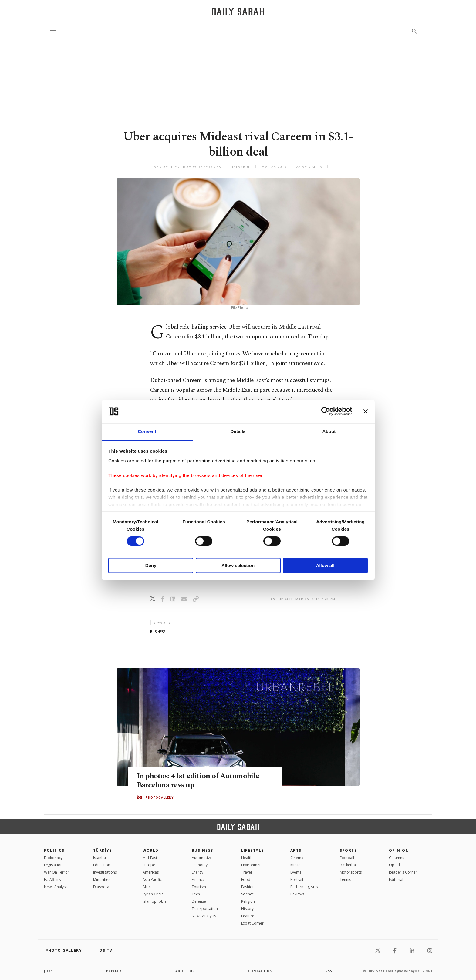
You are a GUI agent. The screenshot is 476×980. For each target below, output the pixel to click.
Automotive (202, 858)
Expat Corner (252, 923)
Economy (200, 865)
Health (247, 858)
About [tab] (329, 431)
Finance (198, 879)
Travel (246, 872)
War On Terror (57, 872)
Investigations (105, 872)
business (158, 631)
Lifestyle (253, 850)
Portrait (297, 879)
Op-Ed (394, 865)
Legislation (53, 865)
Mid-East (150, 858)
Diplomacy (53, 858)
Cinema (297, 858)
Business (203, 850)
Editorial (396, 879)
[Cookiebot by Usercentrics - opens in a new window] (326, 411)
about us (185, 971)
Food (246, 879)
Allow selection (238, 565)
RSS (329, 971)
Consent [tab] (147, 431)
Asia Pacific (152, 879)
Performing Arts (304, 887)
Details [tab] (238, 431)
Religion (248, 901)
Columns (397, 858)
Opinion (399, 850)
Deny (151, 565)
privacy (114, 971)
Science (248, 894)
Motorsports (351, 872)
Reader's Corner (403, 872)
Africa (148, 887)
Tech (196, 894)
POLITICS (54, 850)
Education (102, 865)
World (151, 850)
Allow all (325, 565)
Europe (149, 865)
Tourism (199, 887)
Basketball (349, 865)
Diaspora (101, 887)
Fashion (248, 887)
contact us (260, 971)
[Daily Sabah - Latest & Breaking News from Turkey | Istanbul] (238, 12)
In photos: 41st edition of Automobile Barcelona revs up (198, 781)
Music (295, 865)
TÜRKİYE (103, 850)
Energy (197, 872)
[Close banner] (366, 411)
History (247, 909)
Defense (199, 901)
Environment (252, 865)
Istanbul (100, 858)
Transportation (205, 909)
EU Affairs (52, 879)
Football (347, 858)
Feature (248, 916)
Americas (151, 872)
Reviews (297, 894)
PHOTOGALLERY (160, 797)
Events (296, 872)
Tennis (345, 879)
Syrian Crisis (153, 894)
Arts (296, 850)
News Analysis (56, 887)
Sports (348, 850)
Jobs (48, 971)
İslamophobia (155, 901)
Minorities (102, 879)
